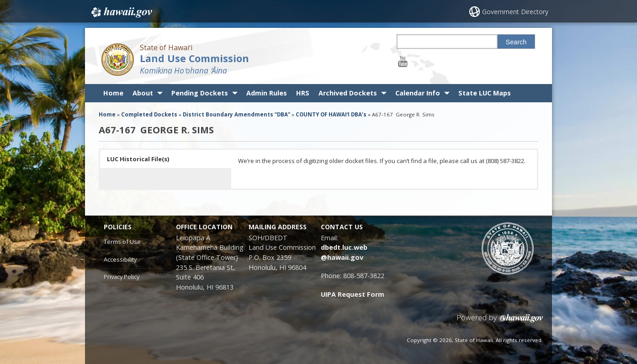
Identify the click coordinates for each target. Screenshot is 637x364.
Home (113, 93)
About (143, 93)
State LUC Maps (485, 93)
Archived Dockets (348, 93)
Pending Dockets (200, 93)
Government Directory (515, 12)
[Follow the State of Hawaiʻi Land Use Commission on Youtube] (403, 61)
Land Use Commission (194, 58)
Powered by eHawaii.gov (500, 322)
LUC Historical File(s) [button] (138, 159)
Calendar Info (418, 93)
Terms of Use (122, 242)
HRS (303, 93)
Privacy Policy (122, 277)
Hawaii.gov (121, 12)
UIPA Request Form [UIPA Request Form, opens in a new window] (353, 294)
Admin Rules (267, 93)
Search (516, 42)
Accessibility (120, 259)
